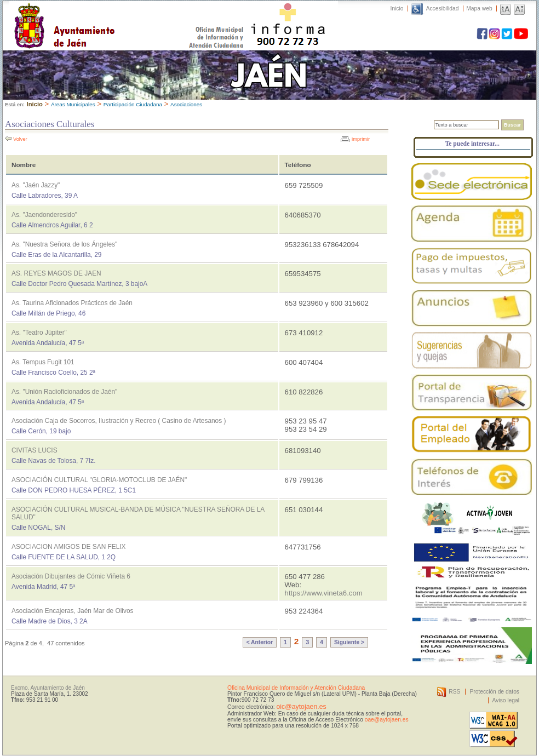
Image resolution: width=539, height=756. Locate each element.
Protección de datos (494, 692)
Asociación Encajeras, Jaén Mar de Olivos (72, 611)
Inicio (397, 8)
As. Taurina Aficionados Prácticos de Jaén (72, 303)
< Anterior (260, 642)
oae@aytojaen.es (387, 720)
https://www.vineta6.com (324, 593)
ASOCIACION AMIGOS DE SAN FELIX (69, 547)
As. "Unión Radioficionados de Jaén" (64, 392)
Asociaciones (186, 104)
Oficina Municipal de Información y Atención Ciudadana (296, 688)
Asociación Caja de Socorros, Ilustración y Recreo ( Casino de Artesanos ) (119, 421)
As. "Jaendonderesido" (44, 215)
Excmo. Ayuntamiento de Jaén (48, 688)
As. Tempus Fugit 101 (43, 362)
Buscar (512, 125)
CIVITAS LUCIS (35, 450)
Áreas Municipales (73, 104)
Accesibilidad (443, 8)
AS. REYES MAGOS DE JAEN (56, 273)
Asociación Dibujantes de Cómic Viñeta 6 (71, 576)
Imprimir (361, 139)
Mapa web (479, 8)
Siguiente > (349, 642)
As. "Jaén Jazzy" (36, 185)
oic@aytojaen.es (301, 707)
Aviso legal (506, 700)
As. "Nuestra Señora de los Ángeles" (64, 244)
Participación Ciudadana (133, 104)
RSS (454, 692)
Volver (20, 139)
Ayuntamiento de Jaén (112, 15)
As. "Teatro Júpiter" (39, 333)
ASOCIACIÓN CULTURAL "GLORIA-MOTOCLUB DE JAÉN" (99, 480)
